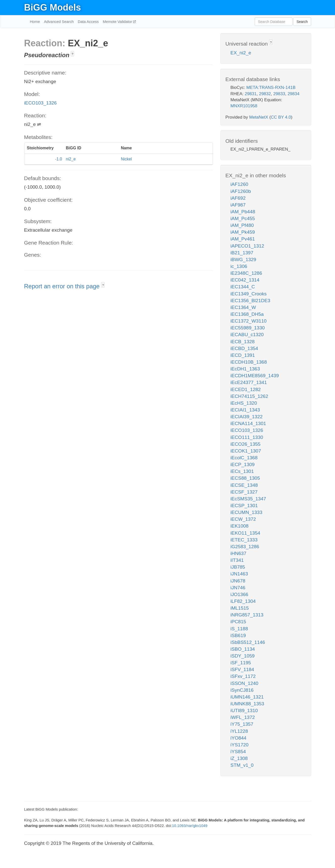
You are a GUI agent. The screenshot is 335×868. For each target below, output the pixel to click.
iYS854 (238, 752)
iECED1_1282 (246, 389)
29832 (265, 94)
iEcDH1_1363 (245, 369)
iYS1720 (240, 745)
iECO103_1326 (41, 103)
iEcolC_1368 (244, 458)
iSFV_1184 (242, 669)
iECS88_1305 (245, 478)
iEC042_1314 (245, 280)
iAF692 (238, 198)
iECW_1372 (243, 519)
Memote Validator (118, 22)
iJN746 (238, 588)
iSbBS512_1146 (248, 642)
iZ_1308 (239, 758)
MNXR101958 (244, 106)
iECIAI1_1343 (245, 410)
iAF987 (238, 205)
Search (302, 22)
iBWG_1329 (243, 259)
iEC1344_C (243, 287)
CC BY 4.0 (281, 117)
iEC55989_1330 (248, 328)
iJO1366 (239, 594)
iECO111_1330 (247, 437)
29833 (279, 94)
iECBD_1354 (244, 348)
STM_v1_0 (242, 765)
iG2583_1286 (245, 547)
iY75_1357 (242, 724)
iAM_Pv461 (243, 239)
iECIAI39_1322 (247, 417)
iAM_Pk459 (243, 232)
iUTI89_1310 (244, 710)
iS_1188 (239, 629)
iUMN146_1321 (247, 697)
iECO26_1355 (246, 444)
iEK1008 (240, 526)
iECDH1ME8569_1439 (255, 376)
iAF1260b (241, 191)
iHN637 (238, 553)
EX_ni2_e (241, 53)
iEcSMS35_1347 (248, 499)
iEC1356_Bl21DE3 (250, 301)
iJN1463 (239, 574)
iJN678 (238, 581)
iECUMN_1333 (247, 512)
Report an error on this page (63, 286)
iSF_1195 (241, 663)
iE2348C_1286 (246, 273)
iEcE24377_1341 (249, 382)
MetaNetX (259, 117)
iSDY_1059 (243, 656)
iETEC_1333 (244, 540)
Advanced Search (59, 22)
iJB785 (238, 567)
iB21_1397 (242, 253)
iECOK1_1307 (246, 451)
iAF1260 (239, 184)
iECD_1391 (243, 355)
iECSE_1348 (244, 485)
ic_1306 (239, 266)
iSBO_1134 (243, 649)
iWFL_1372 (243, 717)
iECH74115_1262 (249, 396)
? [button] (72, 54)
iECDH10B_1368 (249, 362)
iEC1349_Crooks (249, 294)
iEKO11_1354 (245, 533)
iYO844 (238, 738)
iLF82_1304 (243, 601)
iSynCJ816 (242, 690)
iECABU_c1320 (247, 335)
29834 (293, 94)
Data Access (88, 22)
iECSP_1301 (244, 506)
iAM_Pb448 (243, 212)
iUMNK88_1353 (247, 704)
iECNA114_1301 (248, 423)
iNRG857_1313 (247, 615)
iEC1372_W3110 (249, 321)
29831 (251, 94)
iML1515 (240, 608)
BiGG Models (53, 7)
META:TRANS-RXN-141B (271, 88)
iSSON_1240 (245, 683)
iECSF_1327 (244, 492)
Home (35, 22)
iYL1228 (239, 731)
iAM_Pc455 (243, 218)
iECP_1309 (243, 464)
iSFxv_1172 (243, 676)
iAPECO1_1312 (247, 246)
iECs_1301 (242, 471)
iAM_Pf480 (242, 225)
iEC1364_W (243, 307)
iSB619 (238, 635)
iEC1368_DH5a (247, 314)
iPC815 (238, 622)
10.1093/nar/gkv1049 (190, 826)
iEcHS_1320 (244, 403)
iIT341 (237, 560)
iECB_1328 (243, 342)
